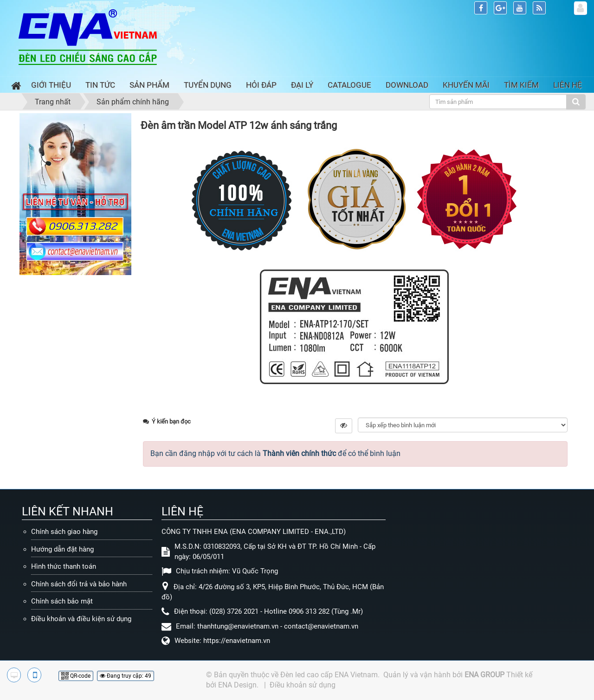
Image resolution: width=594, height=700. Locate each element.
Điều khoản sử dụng (303, 685)
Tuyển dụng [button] (208, 85)
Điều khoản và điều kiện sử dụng (81, 619)
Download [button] (407, 85)
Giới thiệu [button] (51, 85)
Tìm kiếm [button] (521, 85)
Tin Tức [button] (100, 85)
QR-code (76, 676)
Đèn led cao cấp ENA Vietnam (329, 675)
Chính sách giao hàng (64, 532)
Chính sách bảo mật (62, 601)
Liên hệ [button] (568, 85)
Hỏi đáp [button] (261, 85)
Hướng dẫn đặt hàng (62, 549)
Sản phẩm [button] (149, 85)
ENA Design (237, 685)
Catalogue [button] (349, 85)
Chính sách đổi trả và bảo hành (79, 584)
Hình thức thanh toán (64, 566)
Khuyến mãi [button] (466, 85)
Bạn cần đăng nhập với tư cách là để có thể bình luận (275, 453)
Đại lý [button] (302, 85)
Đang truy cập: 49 (126, 676)
